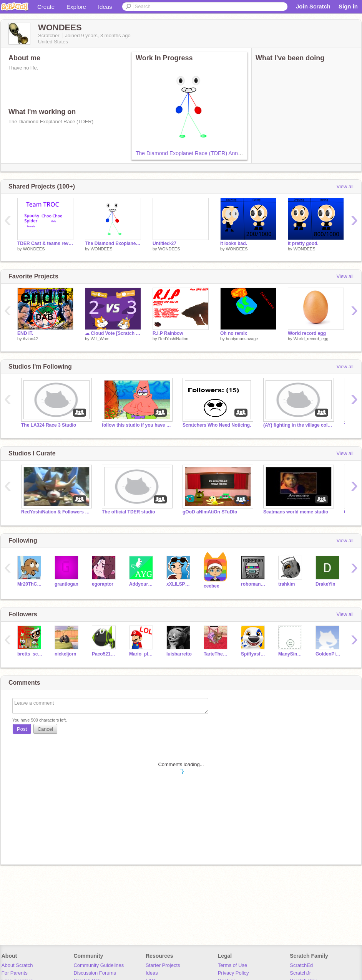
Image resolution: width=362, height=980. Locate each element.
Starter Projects (163, 965)
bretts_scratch (30, 654)
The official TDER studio (129, 512)
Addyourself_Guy (142, 584)
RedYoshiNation (173, 339)
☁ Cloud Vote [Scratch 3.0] (113, 333)
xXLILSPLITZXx (179, 584)
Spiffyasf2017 (254, 654)
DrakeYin (325, 584)
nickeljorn (66, 654)
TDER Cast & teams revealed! (45, 243)
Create (46, 7)
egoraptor (103, 584)
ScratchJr (300, 973)
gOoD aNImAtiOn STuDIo (210, 512)
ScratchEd (301, 965)
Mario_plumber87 (142, 654)
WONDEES (34, 249)
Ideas (105, 7)
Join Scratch (313, 6)
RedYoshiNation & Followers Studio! (56, 512)
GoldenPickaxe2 (328, 654)
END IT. (25, 333)
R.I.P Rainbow (168, 333)
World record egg (307, 333)
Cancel (45, 729)
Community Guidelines (99, 965)
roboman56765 (254, 584)
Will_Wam (100, 339)
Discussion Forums (95, 973)
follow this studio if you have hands (136, 425)
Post (22, 729)
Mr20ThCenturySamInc (30, 584)
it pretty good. (303, 243)
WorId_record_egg (311, 339)
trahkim (286, 584)
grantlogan (66, 584)
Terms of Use (233, 965)
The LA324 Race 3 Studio (49, 425)
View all (345, 186)
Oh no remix (234, 333)
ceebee (212, 586)
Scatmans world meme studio (296, 512)
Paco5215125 (105, 654)
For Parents (15, 973)
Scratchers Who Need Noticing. (217, 425)
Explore (76, 7)
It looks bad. (234, 243)
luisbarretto (179, 654)
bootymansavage (242, 339)
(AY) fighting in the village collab (298, 425)
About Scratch (17, 965)
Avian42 (30, 339)
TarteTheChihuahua (217, 654)
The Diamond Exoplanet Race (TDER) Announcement (200, 153)
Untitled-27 (164, 243)
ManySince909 (291, 654)
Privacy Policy (233, 973)
